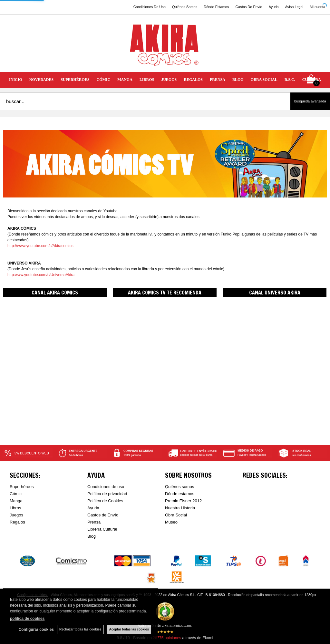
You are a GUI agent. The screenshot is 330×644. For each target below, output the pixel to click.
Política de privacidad (107, 494)
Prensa (94, 522)
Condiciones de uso (106, 487)
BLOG (238, 80)
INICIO (16, 80)
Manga (16, 501)
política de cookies (27, 619)
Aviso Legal (294, 7)
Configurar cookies (36, 630)
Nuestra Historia (180, 508)
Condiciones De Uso (150, 7)
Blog (92, 536)
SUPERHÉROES (75, 80)
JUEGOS (169, 80)
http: (11, 275)
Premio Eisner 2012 (183, 501)
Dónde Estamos (216, 7)
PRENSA (218, 80)
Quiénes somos (180, 487)
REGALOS (193, 80)
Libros (15, 508)
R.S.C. (290, 80)
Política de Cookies (105, 501)
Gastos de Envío (103, 515)
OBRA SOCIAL (264, 80)
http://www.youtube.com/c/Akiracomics (40, 246)
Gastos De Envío (249, 7)
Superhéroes (22, 487)
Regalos (17, 522)
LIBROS (147, 80)
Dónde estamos (180, 494)
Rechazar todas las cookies (80, 629)
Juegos (16, 515)
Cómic (16, 494)
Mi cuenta (317, 7)
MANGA (125, 80)
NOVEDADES (41, 80)
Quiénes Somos (185, 7)
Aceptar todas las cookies (129, 629)
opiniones (167, 638)
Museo (171, 522)
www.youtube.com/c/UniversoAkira (45, 275)
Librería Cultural (102, 529)
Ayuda (274, 7)
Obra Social (176, 515)
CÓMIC (104, 80)
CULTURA (312, 80)
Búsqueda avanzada (310, 101)
